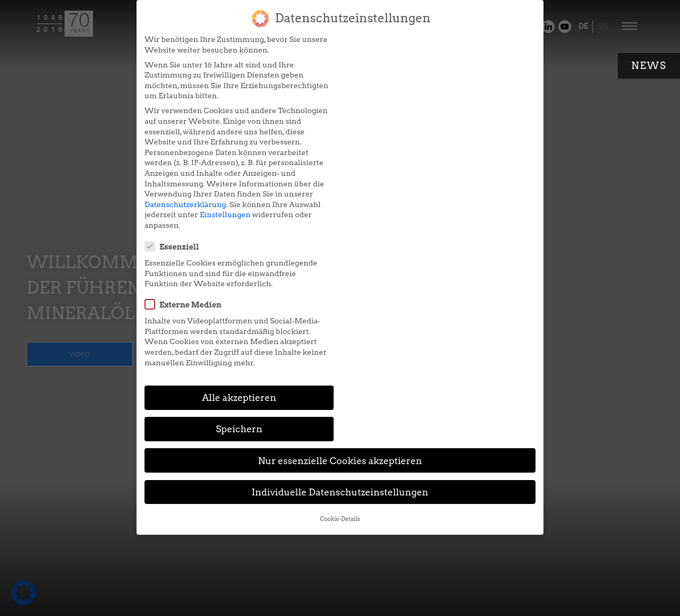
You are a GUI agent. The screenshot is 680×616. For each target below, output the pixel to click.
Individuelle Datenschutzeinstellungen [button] (340, 313)
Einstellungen (225, 215)
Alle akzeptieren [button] (238, 250)
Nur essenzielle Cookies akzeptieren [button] (340, 281)
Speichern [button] (442, 250)
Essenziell (379, 45)
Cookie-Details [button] (340, 340)
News (649, 66)
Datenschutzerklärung (185, 204)
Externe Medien (390, 103)
